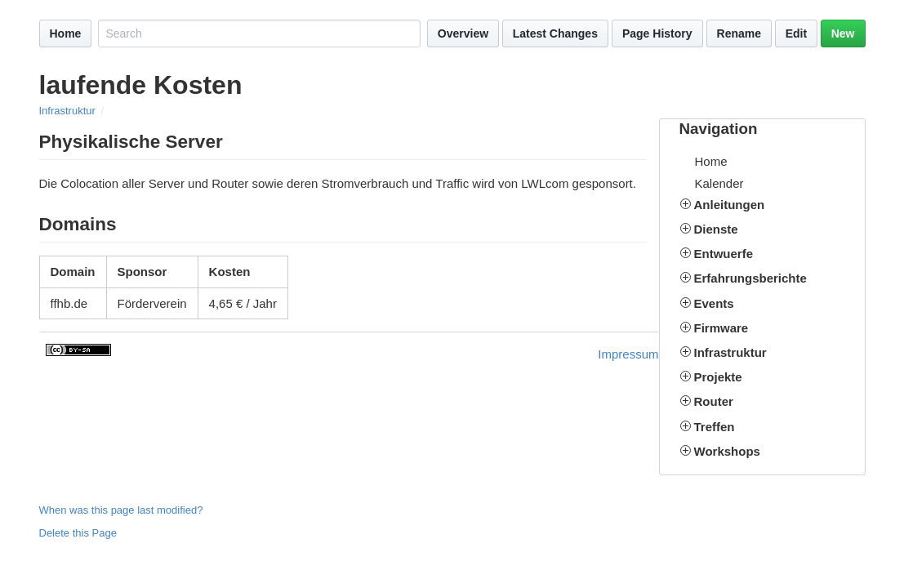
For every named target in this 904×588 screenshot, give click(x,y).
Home (66, 33)
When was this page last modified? (121, 510)
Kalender (719, 183)
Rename (739, 33)
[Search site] (259, 33)
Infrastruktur (67, 111)
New (843, 33)
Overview (463, 33)
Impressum (628, 354)
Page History (657, 33)
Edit (796, 33)
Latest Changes (555, 33)
